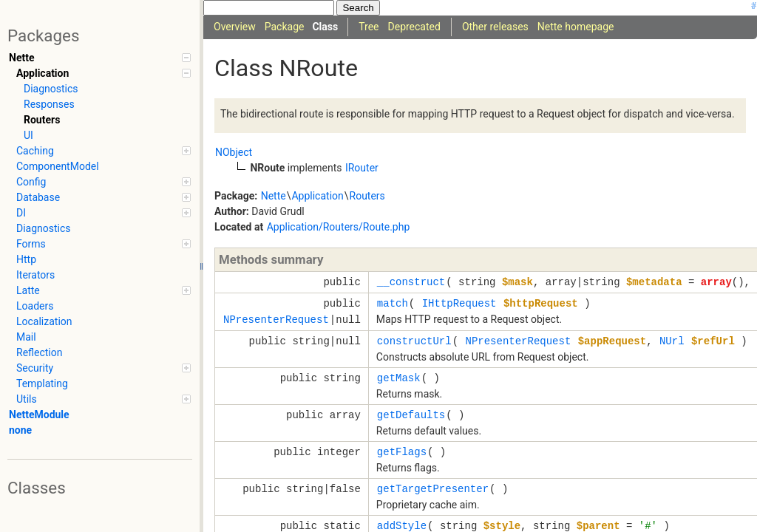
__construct (411, 282)
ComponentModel (58, 166)
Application (103, 73)
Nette (100, 58)
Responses (49, 104)
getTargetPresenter (433, 489)
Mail (26, 337)
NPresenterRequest (276, 320)
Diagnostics (51, 89)
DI (103, 213)
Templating (42, 383)
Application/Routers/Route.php (339, 227)
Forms (103, 244)
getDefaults (411, 415)
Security (103, 368)
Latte (103, 290)
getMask (399, 378)
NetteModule (39, 415)
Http (26, 259)
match (393, 303)
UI (28, 135)
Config (103, 182)
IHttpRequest (459, 303)
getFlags (402, 452)
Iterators (35, 275)
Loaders (35, 306)
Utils (103, 399)
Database (103, 197)
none (20, 430)
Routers (42, 120)
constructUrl (414, 341)
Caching (103, 151)
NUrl (672, 341)
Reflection (39, 352)
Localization (44, 321)
